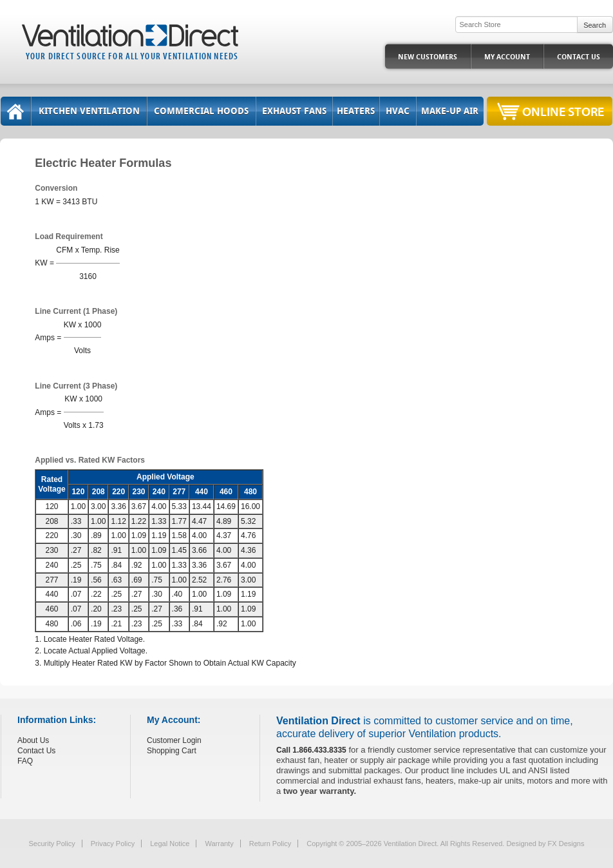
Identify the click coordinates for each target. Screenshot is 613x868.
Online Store (563, 111)
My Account (507, 57)
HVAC (398, 111)
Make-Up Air (450, 111)
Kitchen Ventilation (89, 111)
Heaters (356, 111)
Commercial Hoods (201, 111)
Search (595, 25)
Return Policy (270, 844)
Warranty (219, 844)
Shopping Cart (172, 751)
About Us (33, 740)
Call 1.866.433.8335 (311, 750)
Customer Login (174, 740)
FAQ (25, 761)
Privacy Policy (113, 844)
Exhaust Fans (294, 111)
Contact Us (579, 57)
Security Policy (52, 844)
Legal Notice (170, 844)
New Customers (428, 57)
